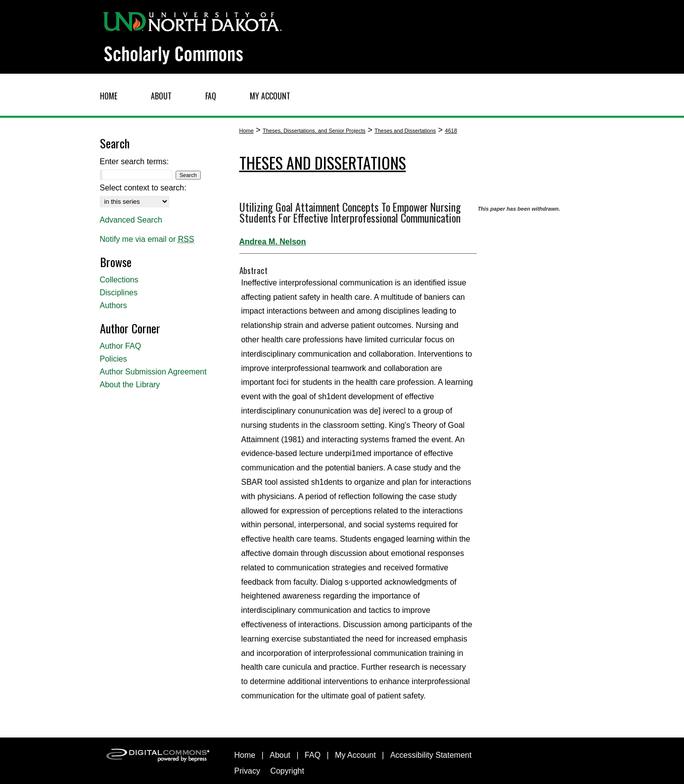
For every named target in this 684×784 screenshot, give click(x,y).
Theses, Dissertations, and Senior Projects (314, 131)
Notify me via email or (147, 239)
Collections (119, 280)
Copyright (287, 771)
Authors (114, 305)
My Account (355, 755)
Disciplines (119, 293)
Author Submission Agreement (153, 372)
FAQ (313, 755)
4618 (451, 131)
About (280, 755)
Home (247, 131)
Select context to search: (143, 188)
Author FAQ (121, 346)
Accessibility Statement (431, 755)
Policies (114, 359)
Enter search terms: (135, 161)
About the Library (130, 385)
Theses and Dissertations (405, 131)
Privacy (247, 771)
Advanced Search (131, 220)
